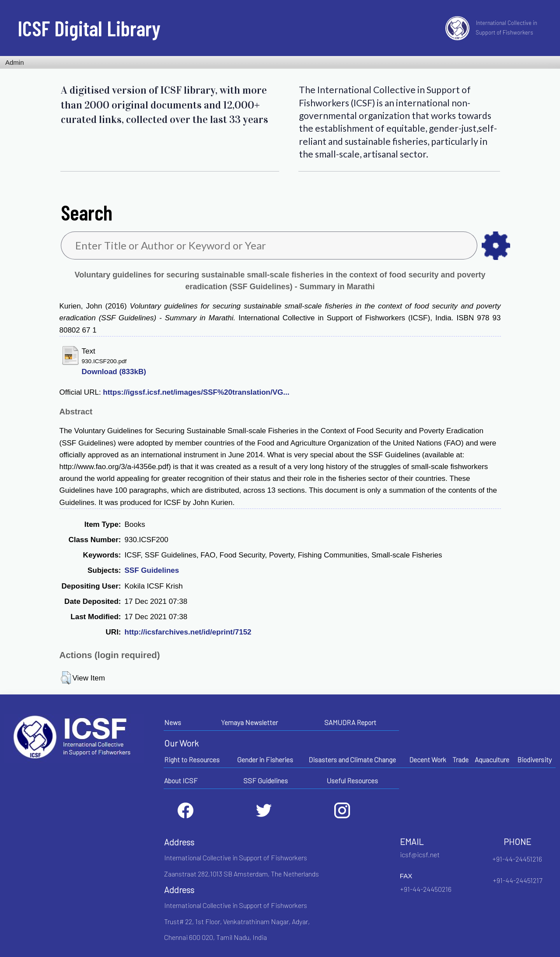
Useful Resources (352, 780)
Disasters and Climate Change (352, 759)
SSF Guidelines (152, 570)
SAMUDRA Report (350, 722)
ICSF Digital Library (89, 28)
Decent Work (428, 759)
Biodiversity (534, 759)
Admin (15, 62)
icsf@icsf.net (420, 854)
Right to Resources (192, 759)
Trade (460, 759)
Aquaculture (492, 759)
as (496, 246)
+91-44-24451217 (517, 880)
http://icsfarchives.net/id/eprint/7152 (188, 632)
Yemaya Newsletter (249, 722)
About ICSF (181, 780)
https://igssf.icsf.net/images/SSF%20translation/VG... (196, 392)
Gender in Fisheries (265, 759)
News (173, 722)
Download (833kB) (114, 372)
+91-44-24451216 (517, 859)
